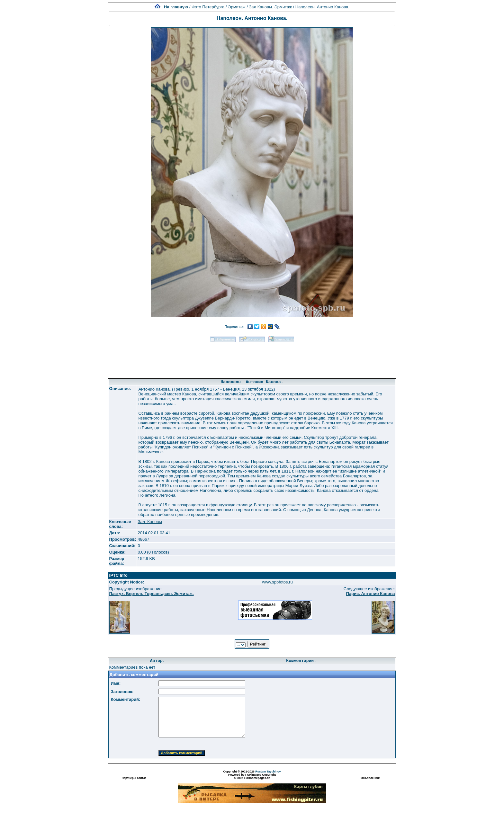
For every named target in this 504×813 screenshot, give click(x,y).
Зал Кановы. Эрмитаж (270, 7)
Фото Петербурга (208, 7)
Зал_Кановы (150, 522)
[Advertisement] (252, 358)
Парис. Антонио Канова (371, 594)
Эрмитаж (237, 7)
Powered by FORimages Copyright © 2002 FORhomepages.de (252, 776)
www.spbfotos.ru (277, 582)
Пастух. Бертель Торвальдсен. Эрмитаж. (152, 594)
